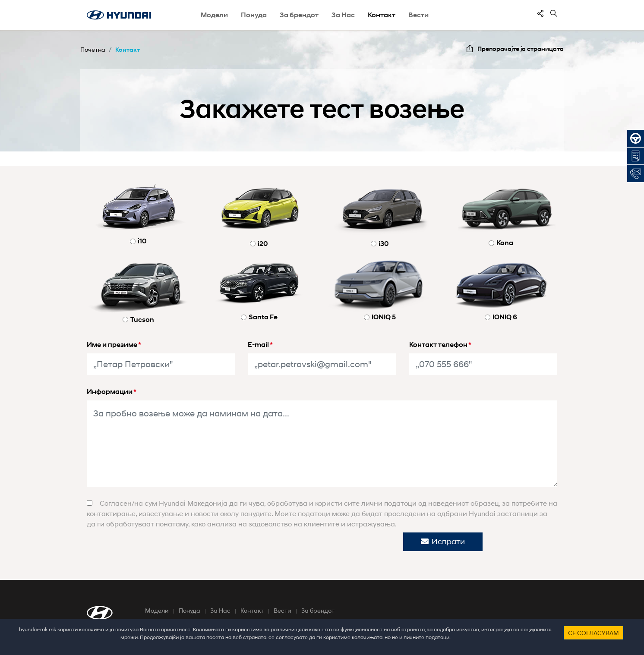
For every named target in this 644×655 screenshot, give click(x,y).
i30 (384, 244)
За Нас (220, 610)
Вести (418, 15)
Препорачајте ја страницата (521, 49)
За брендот (318, 610)
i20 (263, 244)
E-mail (260, 345)
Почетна (93, 49)
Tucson (142, 320)
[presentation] (201, 549)
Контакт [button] (382, 15)
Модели (157, 610)
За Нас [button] (343, 15)
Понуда (189, 610)
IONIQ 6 (505, 317)
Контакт (128, 49)
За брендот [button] (299, 15)
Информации (112, 392)
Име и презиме (114, 345)
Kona (505, 243)
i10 (142, 241)
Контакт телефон (440, 345)
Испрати (443, 542)
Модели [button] (214, 15)
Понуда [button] (254, 15)
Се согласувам (593, 633)
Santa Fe (263, 317)
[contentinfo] (540, 13)
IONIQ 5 (384, 317)
